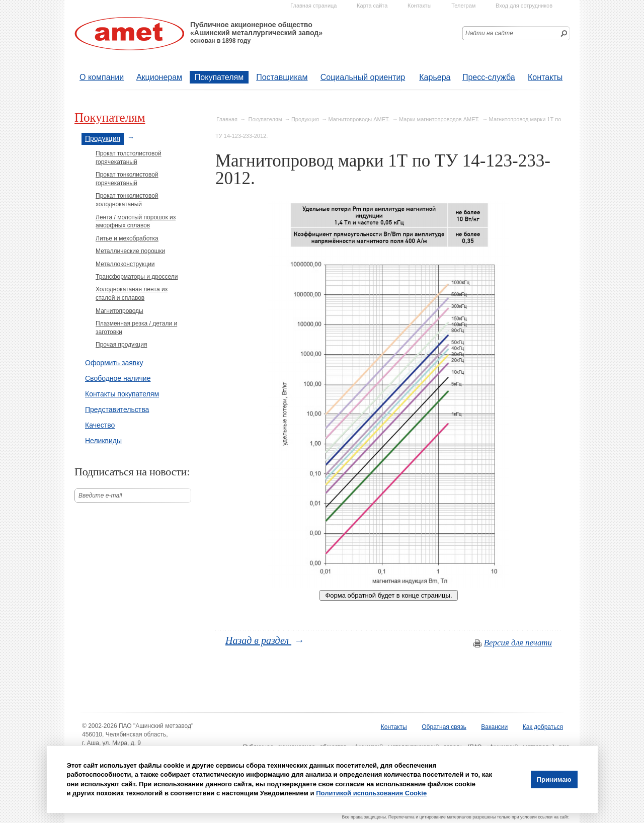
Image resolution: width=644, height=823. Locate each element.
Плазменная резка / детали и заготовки (136, 328)
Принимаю (554, 779)
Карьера (435, 77)
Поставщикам (282, 77)
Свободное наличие (118, 378)
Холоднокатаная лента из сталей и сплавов (132, 294)
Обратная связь (444, 727)
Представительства (117, 409)
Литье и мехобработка (127, 238)
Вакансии (494, 727)
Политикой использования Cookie (371, 793)
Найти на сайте (489, 33)
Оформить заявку (114, 363)
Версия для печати (518, 643)
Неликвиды (103, 441)
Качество (100, 425)
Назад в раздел (258, 640)
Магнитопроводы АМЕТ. (359, 119)
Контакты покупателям (122, 394)
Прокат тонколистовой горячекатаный (127, 179)
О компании (102, 77)
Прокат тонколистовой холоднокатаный (127, 200)
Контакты (545, 77)
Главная (227, 119)
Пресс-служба (489, 77)
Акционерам (159, 77)
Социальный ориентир (363, 77)
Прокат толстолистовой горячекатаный (129, 158)
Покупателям (219, 77)
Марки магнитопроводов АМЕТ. (439, 119)
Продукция (305, 119)
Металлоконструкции (125, 264)
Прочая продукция (121, 345)
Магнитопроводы (119, 311)
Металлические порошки (130, 251)
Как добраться (543, 727)
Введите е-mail (100, 496)
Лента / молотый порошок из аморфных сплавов (136, 222)
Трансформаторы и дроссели (137, 277)
